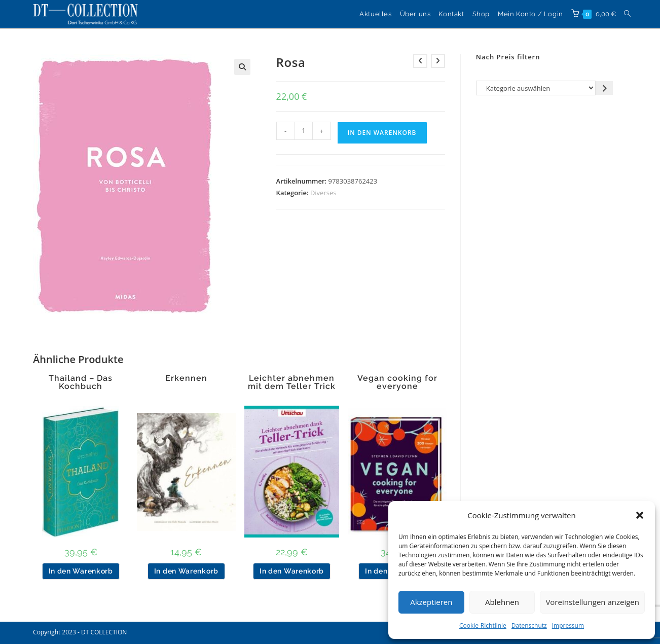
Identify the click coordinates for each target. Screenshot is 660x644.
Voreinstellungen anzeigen (592, 602)
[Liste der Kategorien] (536, 88)
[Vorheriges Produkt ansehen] (420, 61)
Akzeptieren (431, 602)
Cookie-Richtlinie (483, 625)
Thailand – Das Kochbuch (81, 382)
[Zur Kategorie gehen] (604, 88)
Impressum (568, 625)
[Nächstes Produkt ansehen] (438, 61)
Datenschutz (529, 625)
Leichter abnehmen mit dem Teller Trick (292, 382)
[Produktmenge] (304, 131)
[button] (640, 515)
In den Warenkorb (382, 133)
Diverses (323, 193)
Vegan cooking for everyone (397, 382)
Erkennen (186, 378)
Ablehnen (502, 602)
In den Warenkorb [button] (81, 571)
